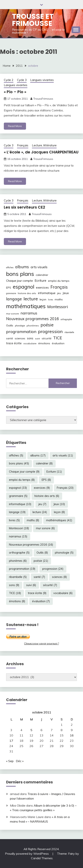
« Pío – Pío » (15, 92)
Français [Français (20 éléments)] (59, 287)
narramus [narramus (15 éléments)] (29, 313)
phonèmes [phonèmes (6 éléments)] (33, 326)
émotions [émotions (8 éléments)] (44, 343)
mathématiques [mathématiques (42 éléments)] (26, 306)
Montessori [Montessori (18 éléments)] (58, 307)
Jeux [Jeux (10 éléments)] (66, 293)
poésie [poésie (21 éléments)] (47, 325)
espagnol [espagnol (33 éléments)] (24, 287)
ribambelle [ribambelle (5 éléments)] (69, 332)
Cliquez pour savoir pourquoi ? (41, 643)
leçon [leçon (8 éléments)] (43, 299)
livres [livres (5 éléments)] (50, 300)
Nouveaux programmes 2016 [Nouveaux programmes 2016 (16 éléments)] (33, 319)
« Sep (10, 761)
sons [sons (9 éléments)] (30, 338)
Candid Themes (42, 858)
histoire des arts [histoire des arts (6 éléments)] (27, 293)
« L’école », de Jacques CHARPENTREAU (41, 152)
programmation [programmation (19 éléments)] (21, 331)
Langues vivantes (42, 80)
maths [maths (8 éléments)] (59, 299)
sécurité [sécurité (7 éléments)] (47, 338)
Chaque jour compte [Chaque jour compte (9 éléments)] (20, 281)
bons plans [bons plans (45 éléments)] (20, 274)
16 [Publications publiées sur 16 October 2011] (72, 735)
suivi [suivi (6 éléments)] (37, 338)
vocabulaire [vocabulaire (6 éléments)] (30, 343)
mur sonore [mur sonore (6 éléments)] (13, 314)
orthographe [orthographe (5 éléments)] (66, 319)
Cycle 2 (9, 80)
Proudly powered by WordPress (27, 854)
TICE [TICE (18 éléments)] (58, 338)
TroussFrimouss (43, 99)
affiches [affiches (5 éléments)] (10, 267)
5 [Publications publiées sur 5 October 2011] (31, 730)
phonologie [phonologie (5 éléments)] (20, 326)
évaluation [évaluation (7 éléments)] (58, 343)
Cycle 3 (22, 80)
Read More (15, 126)
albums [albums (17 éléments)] (22, 267)
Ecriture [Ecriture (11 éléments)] (40, 280)
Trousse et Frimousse (33, 20)
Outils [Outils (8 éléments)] (10, 325)
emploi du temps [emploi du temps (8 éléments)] (59, 281)
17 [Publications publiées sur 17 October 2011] (11, 741)
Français (23, 145)
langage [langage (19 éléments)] (14, 299)
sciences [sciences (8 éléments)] (20, 338)
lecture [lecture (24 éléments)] (31, 299)
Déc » (20, 761)
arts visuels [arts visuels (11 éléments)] (39, 267)
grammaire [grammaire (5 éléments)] (11, 293)
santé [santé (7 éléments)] (10, 338)
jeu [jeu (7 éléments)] (59, 293)
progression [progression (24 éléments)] (50, 331)
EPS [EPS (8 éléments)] (9, 288)
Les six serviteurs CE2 (24, 207)
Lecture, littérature (44, 145)
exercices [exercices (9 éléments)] (42, 288)
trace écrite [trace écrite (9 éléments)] (14, 343)
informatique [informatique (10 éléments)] (47, 293)
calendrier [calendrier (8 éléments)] (42, 275)
